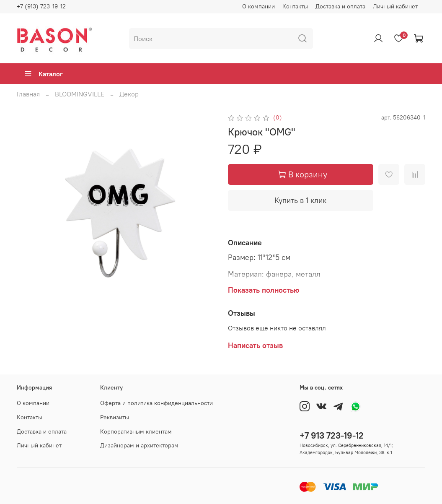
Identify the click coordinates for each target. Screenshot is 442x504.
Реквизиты (115, 417)
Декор (129, 94)
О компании (258, 6)
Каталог (43, 74)
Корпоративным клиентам (136, 431)
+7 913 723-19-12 (332, 435)
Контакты (295, 6)
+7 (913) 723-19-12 (41, 6)
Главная (28, 94)
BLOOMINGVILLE (80, 94)
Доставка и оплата (340, 6)
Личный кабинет (395, 6)
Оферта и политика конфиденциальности (156, 403)
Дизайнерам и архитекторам (139, 445)
